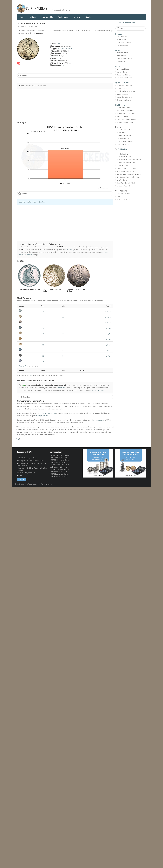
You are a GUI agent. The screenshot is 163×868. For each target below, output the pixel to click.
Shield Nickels (121, 62)
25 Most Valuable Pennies (126, 162)
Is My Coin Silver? (98, 390)
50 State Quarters (123, 88)
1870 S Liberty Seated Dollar (29, 289)
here (31, 375)
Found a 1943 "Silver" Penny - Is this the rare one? (32, 469)
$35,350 (109, 339)
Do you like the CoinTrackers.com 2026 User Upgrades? (32, 464)
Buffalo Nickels (122, 56)
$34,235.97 (108, 345)
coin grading (70, 249)
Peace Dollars (122, 132)
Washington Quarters (124, 85)
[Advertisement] (108, 7)
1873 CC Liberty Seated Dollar (76, 290)
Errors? (21, 475)
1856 (58, 44)
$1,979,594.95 (106, 311)
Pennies (119, 34)
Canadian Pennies (123, 165)
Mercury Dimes (122, 72)
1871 (42, 317)
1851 (42, 339)
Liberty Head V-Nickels (125, 59)
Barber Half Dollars (123, 116)
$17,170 (109, 362)
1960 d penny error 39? (26, 473)
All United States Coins (125, 23)
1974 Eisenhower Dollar (60, 474)
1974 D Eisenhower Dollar (60, 469)
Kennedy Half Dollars (124, 107)
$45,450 (109, 334)
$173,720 (108, 317)
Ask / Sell (22, 479)
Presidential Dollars (124, 144)
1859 (42, 356)
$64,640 (109, 328)
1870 (42, 311)
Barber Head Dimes (124, 75)
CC (63, 317)
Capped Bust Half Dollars (126, 122)
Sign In (88, 17)
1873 (42, 323)
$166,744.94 (107, 323)
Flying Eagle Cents (123, 45)
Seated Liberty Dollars (124, 135)
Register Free (23, 366)
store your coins (42, 416)
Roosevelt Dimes (123, 69)
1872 (42, 328)
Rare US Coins (122, 180)
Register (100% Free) (124, 199)
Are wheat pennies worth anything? (129, 174)
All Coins (33, 17)
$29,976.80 (108, 356)
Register (77, 17)
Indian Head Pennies (124, 42)
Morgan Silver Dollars (124, 129)
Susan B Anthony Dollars (125, 141)
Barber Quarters (122, 94)
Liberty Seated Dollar (64, 49)
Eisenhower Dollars (124, 138)
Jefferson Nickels (123, 53)
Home (22, 17)
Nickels (118, 50)
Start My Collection (123, 193)
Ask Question (63, 17)
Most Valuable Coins (124, 156)
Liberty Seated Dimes (124, 78)
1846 (42, 362)
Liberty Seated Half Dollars (126, 119)
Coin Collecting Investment (46, 413)
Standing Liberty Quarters (126, 91)
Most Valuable (47, 17)
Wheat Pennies (122, 39)
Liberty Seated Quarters (125, 97)
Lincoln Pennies (122, 36)
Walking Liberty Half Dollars (126, 113)
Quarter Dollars (122, 83)
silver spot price (99, 420)
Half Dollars (120, 105)
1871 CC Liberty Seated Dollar (52, 290)
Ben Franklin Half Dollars (125, 110)
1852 (42, 345)
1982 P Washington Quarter (28, 458)
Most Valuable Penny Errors (126, 171)
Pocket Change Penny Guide (127, 168)
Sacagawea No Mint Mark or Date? (31, 461)
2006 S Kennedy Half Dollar (61, 455)
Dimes (118, 67)
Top (18, 439)
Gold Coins (122, 149)
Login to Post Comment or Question (32, 202)
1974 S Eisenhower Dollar (60, 460)
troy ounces (62, 388)
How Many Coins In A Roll (126, 183)
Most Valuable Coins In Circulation (129, 159)
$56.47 (64, 65)
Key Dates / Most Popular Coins (128, 177)
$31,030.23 (108, 350)
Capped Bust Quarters (125, 100)
